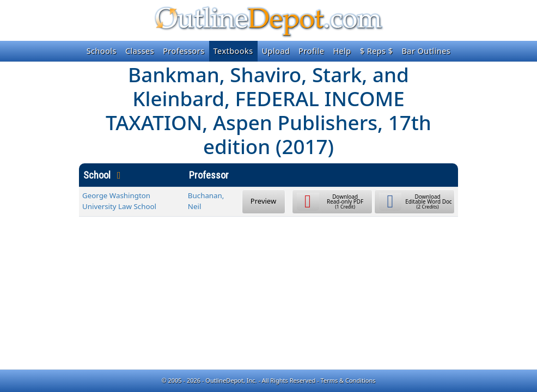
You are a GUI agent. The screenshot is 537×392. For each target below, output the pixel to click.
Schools (102, 51)
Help (342, 51)
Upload (276, 51)
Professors (184, 51)
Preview (263, 201)
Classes (140, 51)
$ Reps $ (377, 51)
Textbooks (233, 51)
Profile (311, 51)
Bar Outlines (426, 51)
